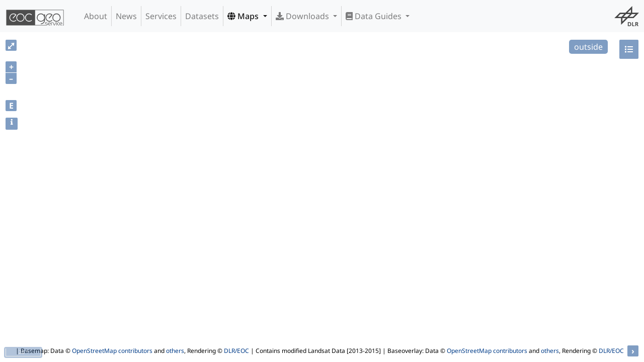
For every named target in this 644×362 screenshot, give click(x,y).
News (126, 16)
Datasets (202, 16)
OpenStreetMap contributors (112, 351)
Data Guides (375, 16)
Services (161, 16)
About (96, 16)
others (175, 351)
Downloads (303, 16)
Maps (244, 16)
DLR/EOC (236, 351)
